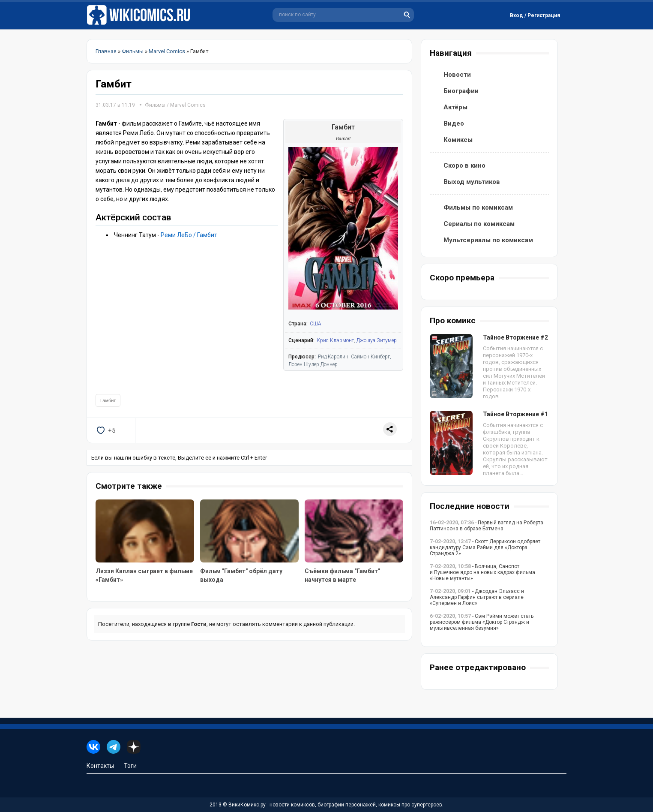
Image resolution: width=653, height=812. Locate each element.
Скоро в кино (464, 165)
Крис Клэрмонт (335, 340)
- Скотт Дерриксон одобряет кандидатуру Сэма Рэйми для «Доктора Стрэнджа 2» (485, 547)
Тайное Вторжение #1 (515, 414)
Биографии (461, 91)
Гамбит (108, 400)
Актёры (455, 107)
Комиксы (458, 140)
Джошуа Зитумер (377, 340)
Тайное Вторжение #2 (515, 337)
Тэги (130, 766)
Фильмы (155, 105)
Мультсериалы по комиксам (488, 240)
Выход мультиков (472, 182)
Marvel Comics (188, 105)
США (316, 324)
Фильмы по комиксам (478, 208)
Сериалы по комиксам (479, 224)
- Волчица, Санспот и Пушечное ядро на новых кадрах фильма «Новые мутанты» (482, 572)
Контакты (100, 766)
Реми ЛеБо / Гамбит (189, 235)
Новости (457, 75)
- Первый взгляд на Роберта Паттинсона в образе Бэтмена (487, 526)
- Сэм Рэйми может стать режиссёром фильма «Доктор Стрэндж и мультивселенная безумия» (482, 622)
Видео (454, 123)
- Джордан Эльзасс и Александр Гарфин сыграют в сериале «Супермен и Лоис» (477, 597)
